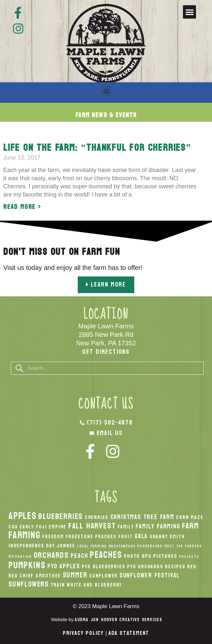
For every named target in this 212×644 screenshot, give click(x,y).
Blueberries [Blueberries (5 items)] (61, 516)
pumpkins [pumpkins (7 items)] (27, 565)
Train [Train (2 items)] (58, 585)
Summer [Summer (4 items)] (75, 575)
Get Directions (106, 352)
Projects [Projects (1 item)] (189, 557)
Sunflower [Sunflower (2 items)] (103, 576)
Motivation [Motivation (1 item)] (20, 557)
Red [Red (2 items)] (192, 567)
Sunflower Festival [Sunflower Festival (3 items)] (150, 575)
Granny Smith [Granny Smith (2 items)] (167, 537)
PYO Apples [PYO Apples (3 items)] (64, 566)
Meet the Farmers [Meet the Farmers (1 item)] (183, 546)
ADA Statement (129, 633)
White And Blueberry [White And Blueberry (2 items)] (94, 585)
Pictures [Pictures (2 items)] (165, 556)
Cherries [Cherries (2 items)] (97, 517)
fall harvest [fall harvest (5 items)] (92, 526)
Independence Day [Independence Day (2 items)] (32, 546)
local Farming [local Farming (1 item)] (92, 546)
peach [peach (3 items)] (79, 556)
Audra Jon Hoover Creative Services (119, 620)
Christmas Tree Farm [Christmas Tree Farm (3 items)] (142, 517)
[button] (190, 12)
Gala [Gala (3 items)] (141, 536)
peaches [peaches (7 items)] (106, 555)
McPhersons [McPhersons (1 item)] (150, 546)
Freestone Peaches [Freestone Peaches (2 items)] (91, 537)
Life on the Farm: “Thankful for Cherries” (97, 148)
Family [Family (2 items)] (126, 527)
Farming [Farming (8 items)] (24, 535)
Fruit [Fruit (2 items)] (125, 537)
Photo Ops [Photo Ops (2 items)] (138, 556)
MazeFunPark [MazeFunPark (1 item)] (122, 546)
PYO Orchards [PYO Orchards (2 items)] (145, 567)
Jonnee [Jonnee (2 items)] (66, 546)
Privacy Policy (83, 633)
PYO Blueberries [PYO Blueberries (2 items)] (103, 567)
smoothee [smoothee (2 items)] (48, 576)
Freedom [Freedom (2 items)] (53, 537)
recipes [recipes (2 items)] (175, 567)
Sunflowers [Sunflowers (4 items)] (29, 584)
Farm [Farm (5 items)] (190, 526)
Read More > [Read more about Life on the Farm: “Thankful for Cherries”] (22, 207)
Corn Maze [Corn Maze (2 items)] (190, 517)
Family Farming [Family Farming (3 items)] (158, 526)
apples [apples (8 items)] (23, 516)
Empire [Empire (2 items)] (57, 527)
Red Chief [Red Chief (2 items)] (21, 576)
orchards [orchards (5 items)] (51, 555)
